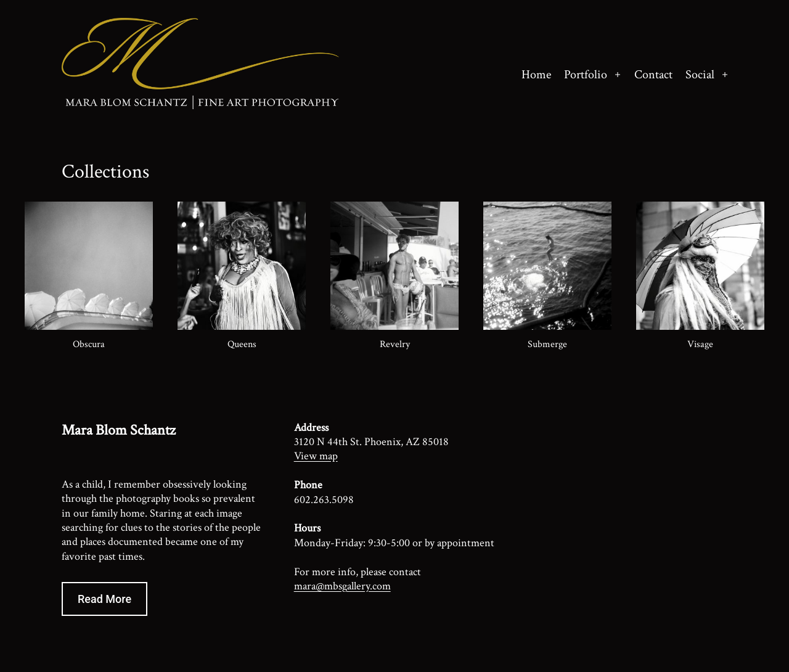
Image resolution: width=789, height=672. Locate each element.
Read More (104, 599)
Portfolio (586, 75)
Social (700, 75)
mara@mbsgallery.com (342, 586)
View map (316, 456)
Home (536, 75)
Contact (653, 75)
